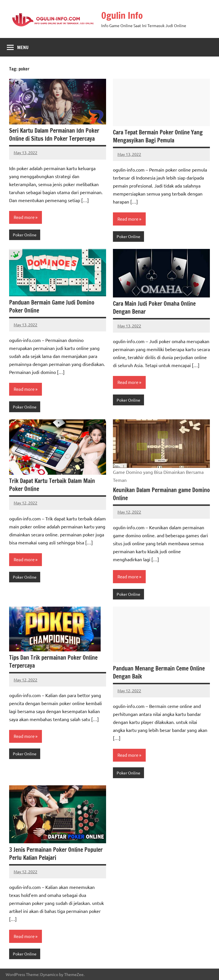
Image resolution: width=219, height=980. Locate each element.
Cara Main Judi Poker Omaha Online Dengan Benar (154, 308)
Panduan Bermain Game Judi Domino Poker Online (52, 306)
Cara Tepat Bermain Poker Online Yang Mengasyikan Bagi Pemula (158, 136)
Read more (24, 217)
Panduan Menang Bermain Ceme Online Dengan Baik (159, 672)
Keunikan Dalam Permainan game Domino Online (161, 494)
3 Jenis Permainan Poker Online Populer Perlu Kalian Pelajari (56, 854)
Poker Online (25, 235)
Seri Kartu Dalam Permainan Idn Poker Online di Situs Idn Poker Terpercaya (54, 135)
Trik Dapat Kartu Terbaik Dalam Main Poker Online (52, 485)
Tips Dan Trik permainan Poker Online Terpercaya (53, 662)
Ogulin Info (122, 15)
